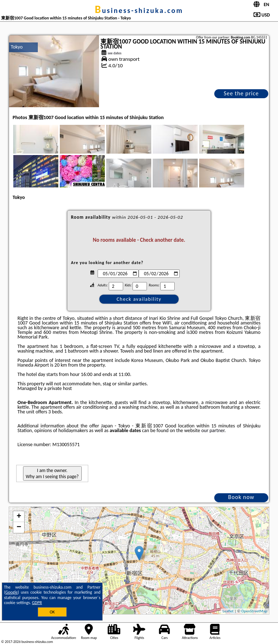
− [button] (19, 527)
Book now (241, 497)
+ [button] (19, 517)
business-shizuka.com (139, 10)
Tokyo (17, 47)
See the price (241, 93)
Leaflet (228, 611)
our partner (213, 430)
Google (12, 592)
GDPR (37, 603)
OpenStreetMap (254, 611)
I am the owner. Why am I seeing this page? (52, 473)
